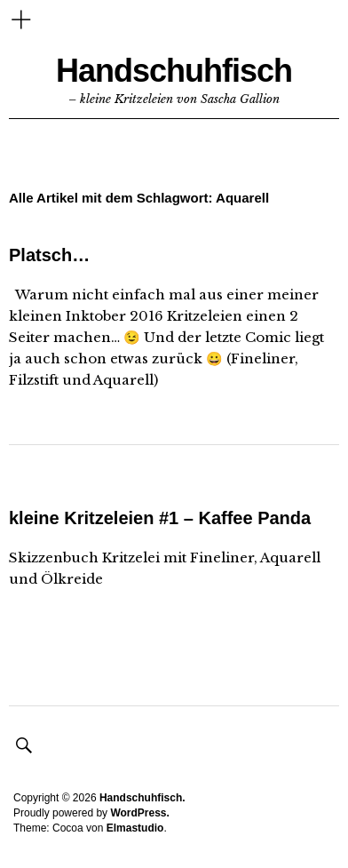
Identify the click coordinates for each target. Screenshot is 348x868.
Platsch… (49, 255)
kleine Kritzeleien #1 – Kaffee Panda (160, 518)
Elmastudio (135, 828)
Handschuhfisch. (142, 798)
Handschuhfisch (174, 71)
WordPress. (139, 813)
